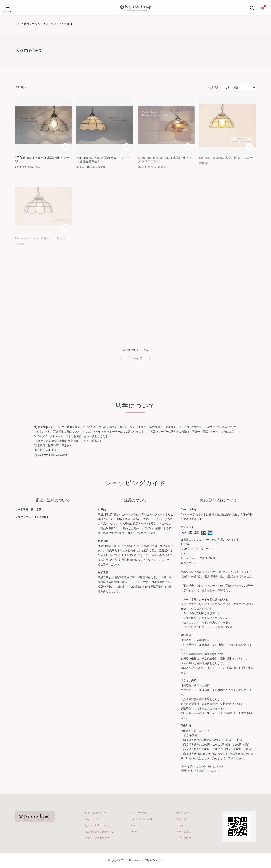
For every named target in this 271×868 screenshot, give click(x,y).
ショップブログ (139, 813)
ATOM (134, 832)
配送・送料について (96, 813)
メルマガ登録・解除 (141, 819)
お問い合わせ (184, 838)
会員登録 (181, 819)
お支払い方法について (97, 825)
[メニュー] (8, 8)
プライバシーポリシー (97, 838)
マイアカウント (185, 813)
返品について (92, 819)
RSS (133, 825)
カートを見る (184, 832)
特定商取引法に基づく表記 (99, 832)
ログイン (181, 825)
